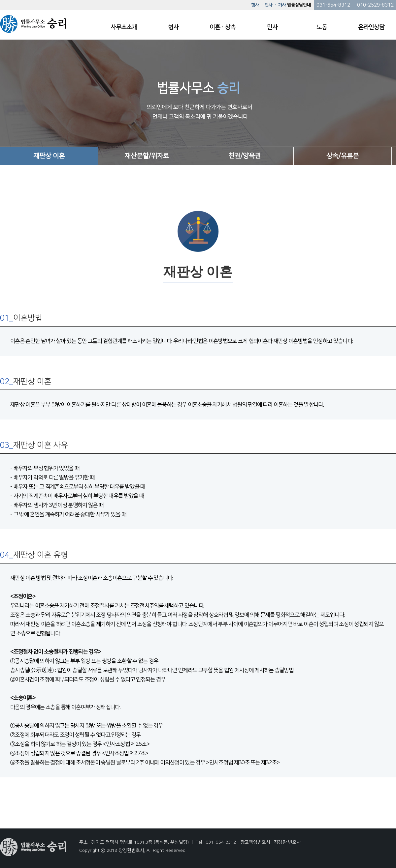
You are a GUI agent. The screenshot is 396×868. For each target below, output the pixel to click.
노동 (322, 27)
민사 (272, 27)
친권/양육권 (245, 156)
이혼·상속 (223, 27)
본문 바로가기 (0, 0)
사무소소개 (124, 27)
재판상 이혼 (49, 156)
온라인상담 (371, 27)
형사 (173, 27)
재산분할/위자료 (147, 156)
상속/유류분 (343, 156)
